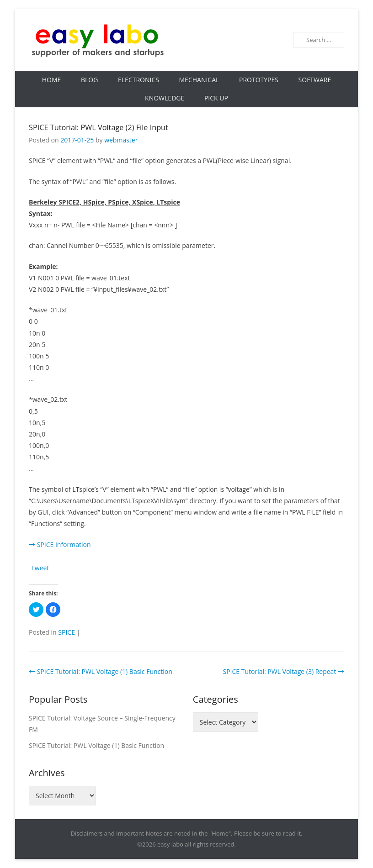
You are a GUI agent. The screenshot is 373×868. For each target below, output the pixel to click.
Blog (89, 80)
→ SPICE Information (60, 544)
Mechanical (199, 80)
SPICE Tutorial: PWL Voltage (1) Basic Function (101, 671)
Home (52, 80)
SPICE (67, 632)
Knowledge (165, 98)
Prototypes (259, 80)
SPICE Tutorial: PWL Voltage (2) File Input (99, 127)
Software (315, 80)
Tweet (40, 568)
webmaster (121, 140)
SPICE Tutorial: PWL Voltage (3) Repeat (283, 671)
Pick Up (216, 98)
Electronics (139, 80)
